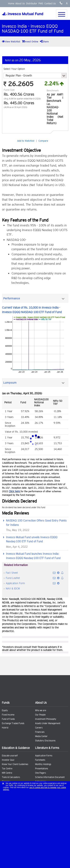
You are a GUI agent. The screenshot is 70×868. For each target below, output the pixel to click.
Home (11, 3)
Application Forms (44, 756)
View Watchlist (11, 41)
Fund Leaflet (13, 578)
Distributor (32, 3)
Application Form (15, 583)
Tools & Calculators (11, 777)
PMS (41, 3)
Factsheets (40, 760)
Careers (39, 728)
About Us (20, 3)
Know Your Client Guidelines (15, 764)
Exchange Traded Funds (13, 723)
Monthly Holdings (43, 764)
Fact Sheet (12, 573)
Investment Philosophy (46, 719)
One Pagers (41, 773)
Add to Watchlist (26, 141)
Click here (15, 491)
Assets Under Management (48, 723)
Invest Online (30, 41)
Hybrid (5, 728)
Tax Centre (7, 769)
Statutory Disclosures (45, 741)
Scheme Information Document (50, 777)
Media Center (41, 736)
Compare (43, 141)
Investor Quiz (8, 760)
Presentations (42, 769)
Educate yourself (10, 756)
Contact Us (50, 3)
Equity (5, 710)
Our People (40, 715)
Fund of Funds (8, 719)
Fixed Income (8, 715)
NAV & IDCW (13, 588)
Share (44, 41)
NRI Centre (7, 773)
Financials (40, 732)
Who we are (41, 710)
